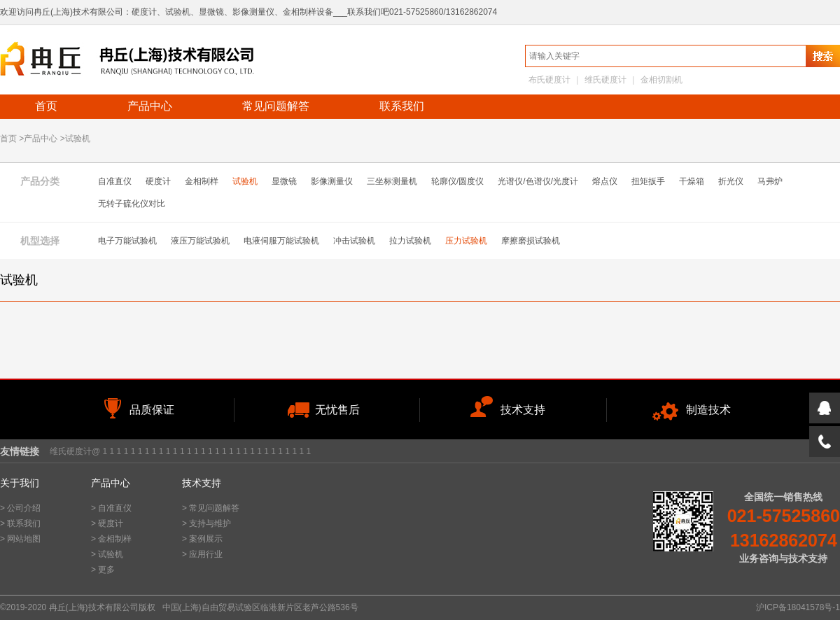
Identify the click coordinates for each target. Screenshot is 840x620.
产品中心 (150, 106)
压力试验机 (466, 241)
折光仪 (731, 181)
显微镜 (284, 181)
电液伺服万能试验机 (281, 241)
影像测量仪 (332, 181)
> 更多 (103, 570)
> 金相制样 (111, 539)
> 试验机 (107, 554)
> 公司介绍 (20, 508)
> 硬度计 (107, 523)
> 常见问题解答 (211, 508)
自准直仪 (115, 181)
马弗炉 (770, 181)
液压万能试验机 (200, 241)
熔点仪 (605, 181)
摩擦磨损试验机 (531, 241)
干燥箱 (692, 181)
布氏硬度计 (549, 80)
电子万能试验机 (127, 241)
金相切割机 (661, 80)
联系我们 (402, 106)
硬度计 (158, 181)
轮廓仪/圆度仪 (457, 181)
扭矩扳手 (648, 181)
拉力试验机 (410, 241)
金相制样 (202, 181)
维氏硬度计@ (75, 451)
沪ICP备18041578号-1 (798, 607)
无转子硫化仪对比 (132, 204)
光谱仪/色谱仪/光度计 (538, 181)
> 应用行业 (202, 554)
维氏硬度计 (605, 80)
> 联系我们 (20, 523)
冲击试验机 (354, 241)
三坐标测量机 (392, 181)
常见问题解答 (276, 106)
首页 (46, 106)
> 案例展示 (202, 539)
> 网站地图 (20, 539)
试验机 (245, 181)
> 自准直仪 (111, 508)
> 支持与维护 (206, 523)
